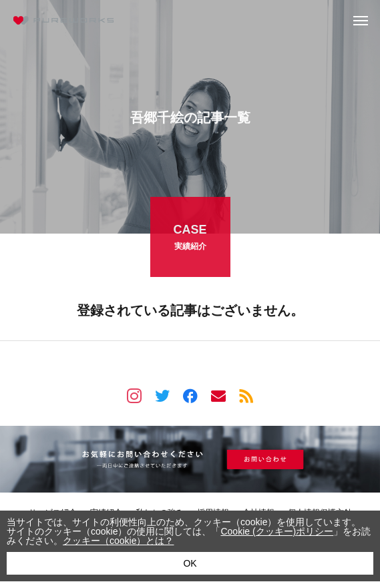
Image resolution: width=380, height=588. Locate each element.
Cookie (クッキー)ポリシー (277, 531)
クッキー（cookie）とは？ (118, 541)
